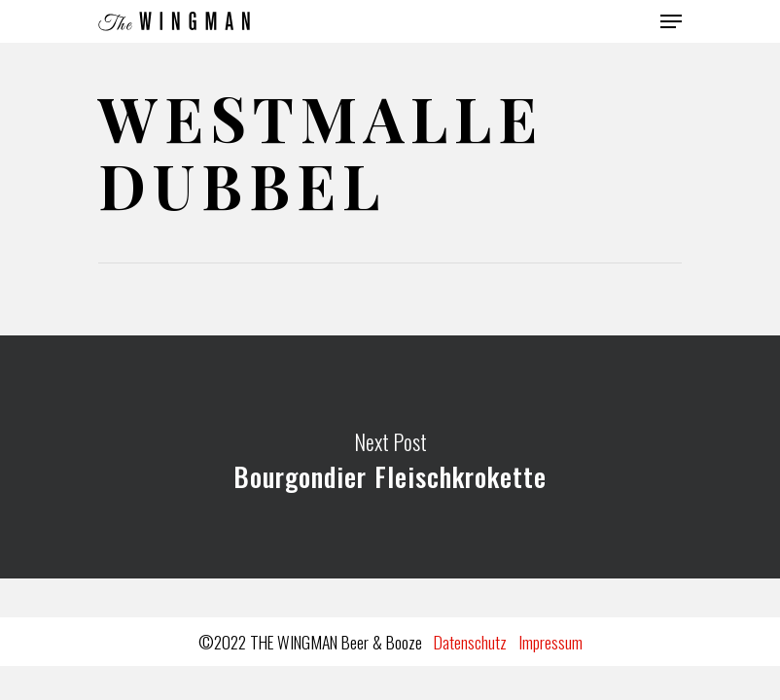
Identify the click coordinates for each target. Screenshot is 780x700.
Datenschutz (470, 642)
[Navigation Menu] (671, 21)
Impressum (550, 642)
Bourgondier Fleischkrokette (390, 457)
